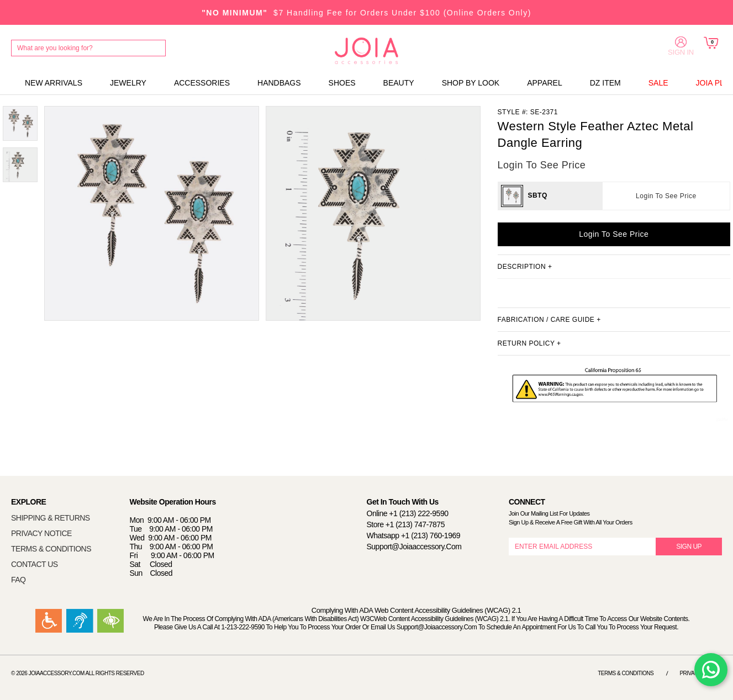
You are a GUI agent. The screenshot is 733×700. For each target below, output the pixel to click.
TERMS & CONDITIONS (51, 549)
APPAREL (545, 83)
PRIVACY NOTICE (41, 533)
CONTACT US (35, 564)
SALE (658, 83)
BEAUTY (399, 83)
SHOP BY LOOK (471, 83)
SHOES (342, 83)
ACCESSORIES (202, 83)
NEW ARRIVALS (54, 83)
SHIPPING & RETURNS (51, 518)
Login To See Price (666, 196)
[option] (20, 123)
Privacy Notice (701, 673)
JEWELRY (128, 83)
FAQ (19, 580)
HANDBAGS (279, 83)
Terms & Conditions (626, 673)
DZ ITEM (605, 83)
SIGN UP (689, 547)
